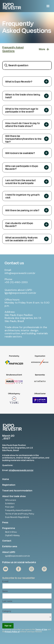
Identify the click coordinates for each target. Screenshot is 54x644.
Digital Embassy (13, 537)
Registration (9, 487)
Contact (7, 542)
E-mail (5, 583)
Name (5, 593)
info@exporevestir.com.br (21, 472)
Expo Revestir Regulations (17, 519)
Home (6, 481)
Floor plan (10, 509)
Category (7, 613)
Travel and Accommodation (17, 492)
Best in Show (11, 534)
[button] (48, 6)
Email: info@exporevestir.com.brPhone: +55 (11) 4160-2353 (20, 278)
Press (5, 524)
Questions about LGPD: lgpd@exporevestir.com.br (20, 293)
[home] (19, 6)
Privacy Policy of (12, 633)
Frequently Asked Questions (18, 512)
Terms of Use (41, 631)
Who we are (11, 502)
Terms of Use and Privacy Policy (20, 515)
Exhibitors (10, 505)
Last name (7, 603)
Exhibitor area (10, 548)
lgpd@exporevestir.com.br (18, 558)
